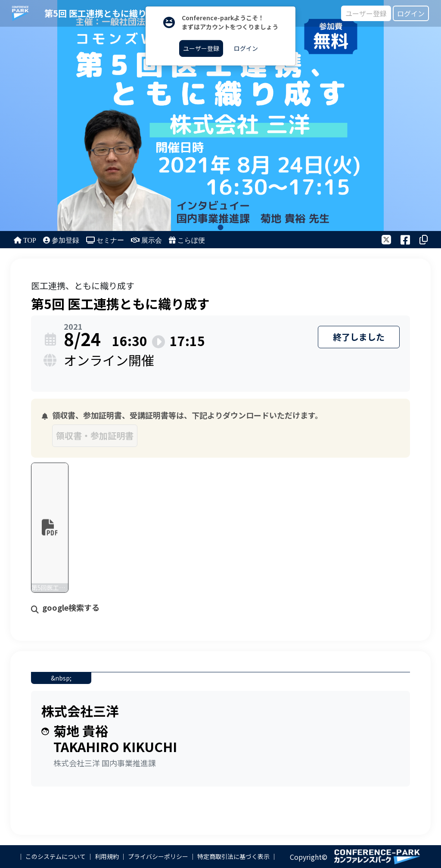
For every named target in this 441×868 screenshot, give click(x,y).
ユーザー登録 (366, 13)
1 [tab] (221, 227)
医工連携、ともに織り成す (83, 286)
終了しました (359, 337)
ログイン (411, 13)
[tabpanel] (220, 116)
